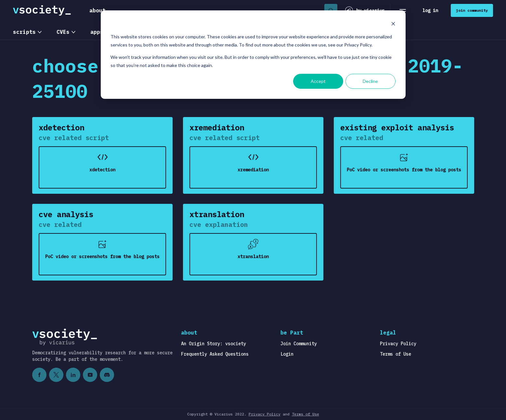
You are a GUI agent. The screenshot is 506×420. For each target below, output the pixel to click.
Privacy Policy (398, 344)
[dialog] (253, 55)
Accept (318, 81)
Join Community (299, 344)
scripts (24, 32)
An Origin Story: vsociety (214, 344)
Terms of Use (396, 354)
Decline (370, 81)
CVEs (63, 32)
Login (287, 354)
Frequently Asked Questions (215, 354)
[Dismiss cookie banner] (393, 25)
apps (97, 32)
